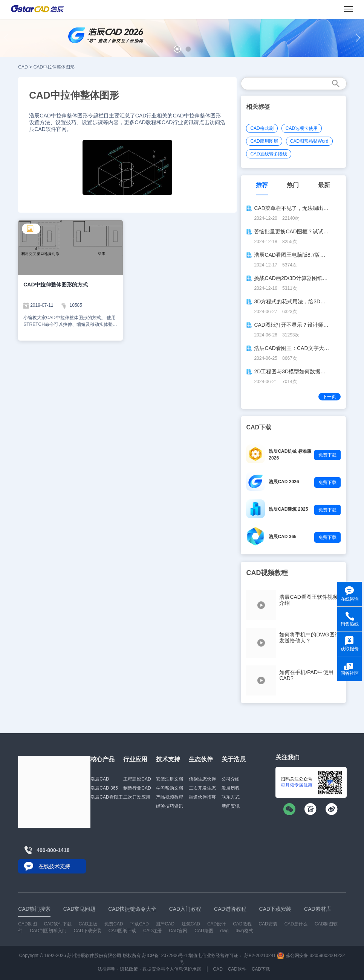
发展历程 (231, 788)
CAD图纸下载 (122, 931)
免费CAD (114, 924)
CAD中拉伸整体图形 (54, 67)
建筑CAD (191, 924)
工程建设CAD (137, 779)
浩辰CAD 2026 (284, 482)
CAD (23, 67)
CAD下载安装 (87, 931)
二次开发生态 (202, 788)
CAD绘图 (204, 931)
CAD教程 (242, 924)
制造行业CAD (137, 788)
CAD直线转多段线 (268, 154)
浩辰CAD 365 (282, 537)
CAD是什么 (296, 924)
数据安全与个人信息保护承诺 (172, 969)
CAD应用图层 (264, 141)
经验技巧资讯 (170, 806)
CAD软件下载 (58, 924)
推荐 (262, 185)
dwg (225, 931)
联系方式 (231, 797)
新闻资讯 (231, 806)
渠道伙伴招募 (202, 797)
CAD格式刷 (262, 128)
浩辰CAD (100, 779)
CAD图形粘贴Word (309, 141)
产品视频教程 (170, 797)
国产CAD (165, 924)
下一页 (329, 397)
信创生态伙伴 (202, 779)
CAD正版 (88, 924)
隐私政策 (129, 969)
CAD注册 (152, 931)
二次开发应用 (137, 797)
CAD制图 (27, 924)
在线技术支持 (54, 866)
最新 (324, 185)
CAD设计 (216, 924)
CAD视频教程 (267, 573)
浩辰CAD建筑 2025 (288, 509)
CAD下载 (261, 969)
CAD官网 (178, 931)
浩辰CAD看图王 (106, 797)
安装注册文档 (170, 779)
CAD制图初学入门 (48, 931)
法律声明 (107, 969)
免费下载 (327, 455)
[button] (177, 49)
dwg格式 (245, 931)
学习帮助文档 (170, 788)
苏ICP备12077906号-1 (165, 956)
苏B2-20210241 (260, 956)
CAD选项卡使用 (302, 128)
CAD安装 (268, 924)
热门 (293, 185)
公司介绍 (231, 779)
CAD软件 (237, 969)
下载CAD (139, 924)
